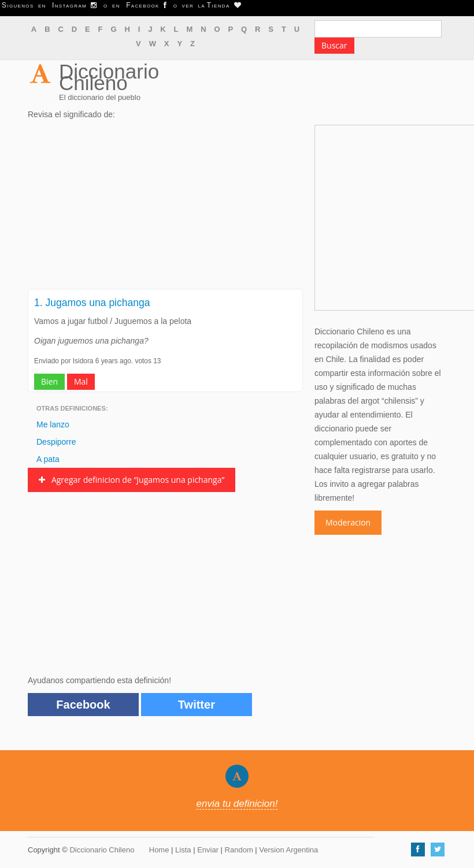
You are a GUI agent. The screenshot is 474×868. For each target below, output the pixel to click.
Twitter (197, 705)
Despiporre (56, 442)
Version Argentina (288, 850)
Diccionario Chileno (109, 77)
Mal (81, 381)
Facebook (83, 705)
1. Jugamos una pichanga (92, 303)
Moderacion (348, 522)
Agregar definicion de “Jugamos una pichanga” (132, 480)
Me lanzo (53, 424)
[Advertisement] (165, 208)
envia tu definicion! (237, 804)
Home (159, 850)
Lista (183, 850)
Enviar (208, 850)
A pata (48, 459)
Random (239, 850)
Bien (49, 381)
